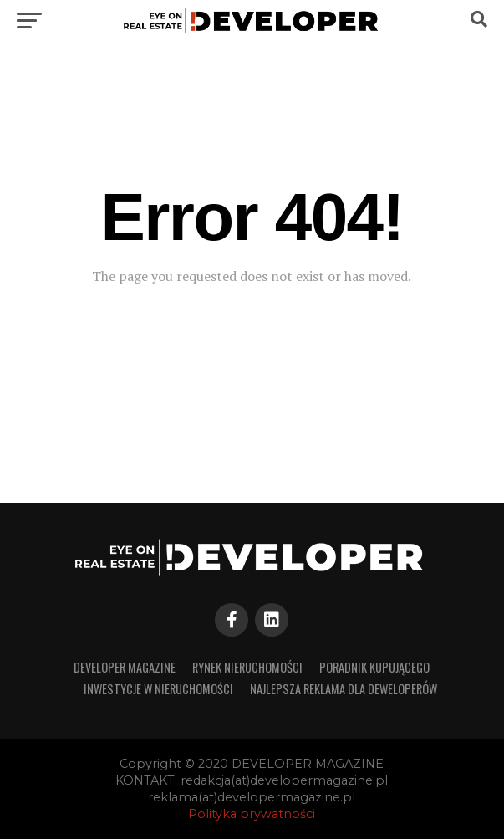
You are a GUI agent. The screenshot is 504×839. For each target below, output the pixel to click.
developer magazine (125, 667)
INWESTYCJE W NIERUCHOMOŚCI (158, 689)
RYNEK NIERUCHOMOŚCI (247, 667)
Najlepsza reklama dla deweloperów (344, 689)
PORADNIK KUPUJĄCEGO (374, 667)
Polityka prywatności (252, 814)
